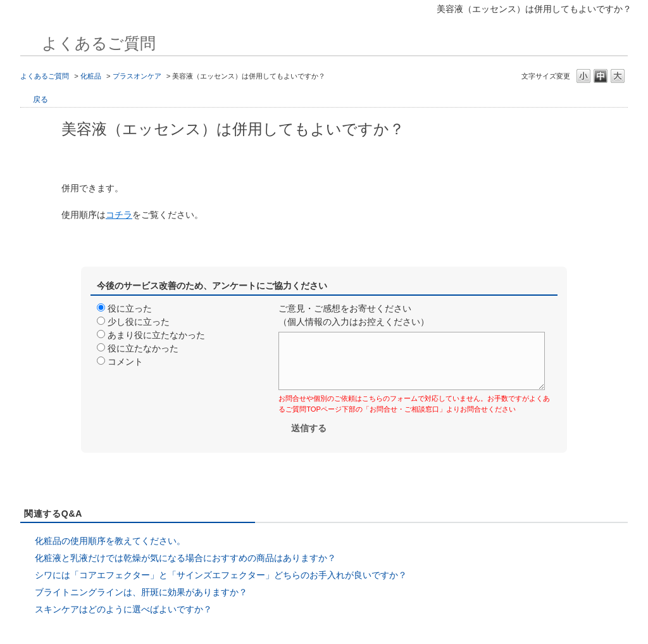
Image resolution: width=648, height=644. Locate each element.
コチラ (119, 215)
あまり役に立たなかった (156, 335)
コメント (125, 362)
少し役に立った (139, 322)
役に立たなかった (143, 348)
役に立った (130, 308)
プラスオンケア (137, 76)
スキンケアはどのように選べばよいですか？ (123, 609)
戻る (40, 99)
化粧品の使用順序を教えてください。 (110, 541)
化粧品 (91, 76)
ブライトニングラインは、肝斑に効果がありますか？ (141, 592)
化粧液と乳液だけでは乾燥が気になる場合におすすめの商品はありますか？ (185, 558)
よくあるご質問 (45, 76)
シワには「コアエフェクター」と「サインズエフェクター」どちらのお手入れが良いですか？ (221, 575)
